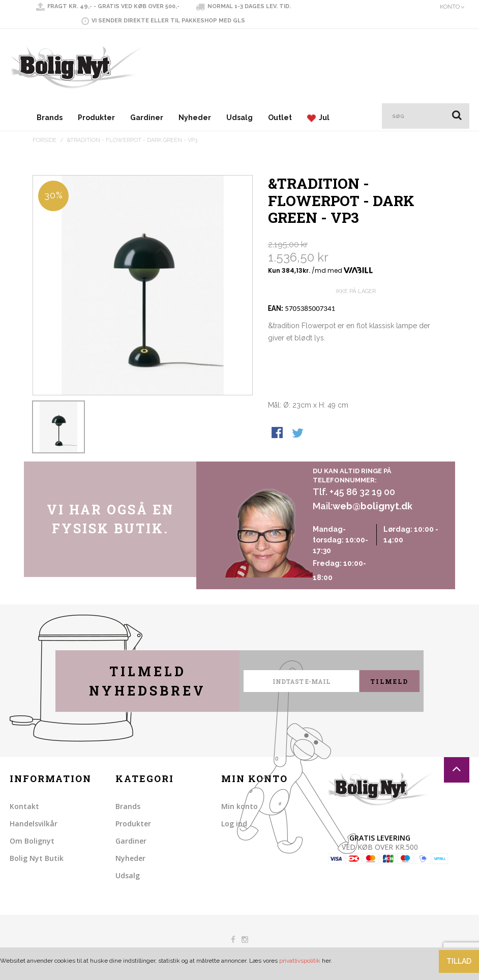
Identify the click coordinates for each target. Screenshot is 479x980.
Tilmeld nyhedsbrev (147, 681)
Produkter (96, 118)
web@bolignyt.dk (372, 506)
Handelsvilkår (34, 824)
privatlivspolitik (300, 961)
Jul (318, 118)
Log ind (234, 824)
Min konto (239, 806)
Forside (44, 140)
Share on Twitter (298, 434)
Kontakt (24, 806)
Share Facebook (278, 434)
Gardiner (147, 118)
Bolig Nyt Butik (37, 858)
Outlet (280, 118)
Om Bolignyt (32, 841)
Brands (50, 118)
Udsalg (239, 118)
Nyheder (195, 118)
